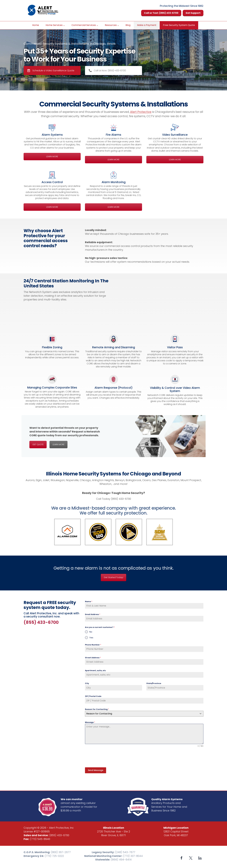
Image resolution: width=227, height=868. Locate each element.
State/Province (154, 683)
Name (89, 601)
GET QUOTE (38, 444)
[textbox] (141, 714)
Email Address (93, 614)
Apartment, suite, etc (95, 670)
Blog (128, 25)
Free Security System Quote (179, 25)
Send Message (96, 770)
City (87, 683)
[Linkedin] (200, 857)
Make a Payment (147, 25)
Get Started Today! (113, 577)
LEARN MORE (52, 157)
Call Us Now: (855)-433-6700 (107, 71)
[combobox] (144, 714)
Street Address (93, 658)
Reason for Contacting (97, 709)
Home (36, 25)
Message (90, 722)
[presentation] (107, 757)
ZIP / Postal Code (93, 696)
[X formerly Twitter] (191, 857)
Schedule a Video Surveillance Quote (51, 71)
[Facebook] (181, 857)
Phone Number (93, 645)
